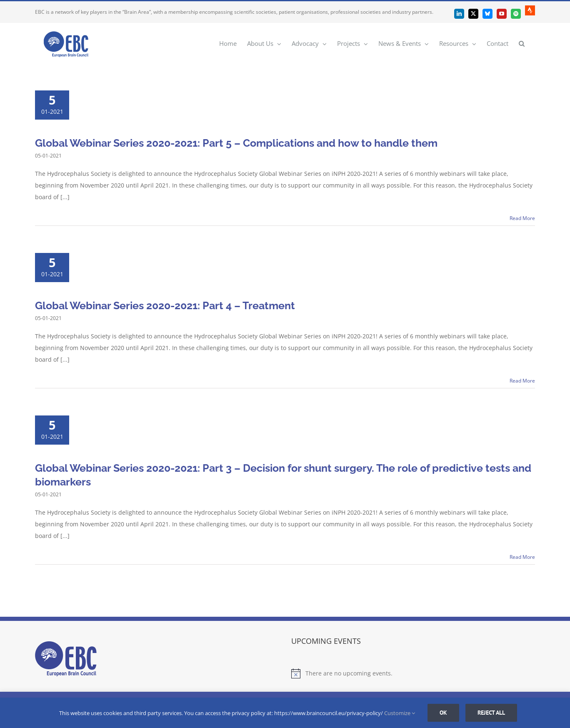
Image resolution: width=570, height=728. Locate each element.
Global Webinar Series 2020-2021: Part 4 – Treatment (165, 305)
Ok (443, 713)
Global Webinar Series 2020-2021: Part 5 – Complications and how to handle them (236, 143)
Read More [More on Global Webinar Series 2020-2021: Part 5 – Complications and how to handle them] (522, 218)
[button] (522, 43)
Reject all (491, 713)
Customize (400, 713)
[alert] (413, 673)
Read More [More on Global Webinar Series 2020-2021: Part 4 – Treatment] (522, 381)
